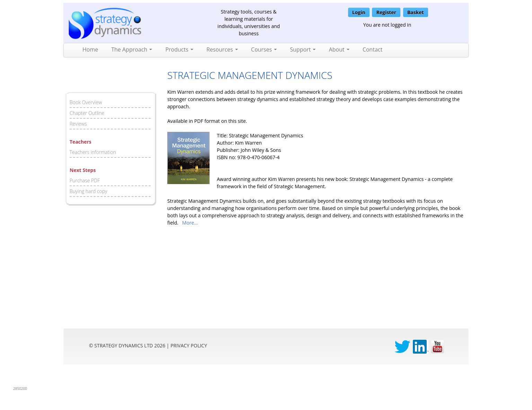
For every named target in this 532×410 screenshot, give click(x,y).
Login (359, 12)
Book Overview (86, 102)
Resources (222, 49)
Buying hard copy (88, 191)
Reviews (78, 124)
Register (386, 12)
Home (90, 49)
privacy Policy (189, 345)
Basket (416, 12)
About (339, 49)
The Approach (132, 49)
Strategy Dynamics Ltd (123, 345)
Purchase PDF (85, 180)
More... (190, 223)
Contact (373, 49)
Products (179, 49)
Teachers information (93, 152)
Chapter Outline (87, 113)
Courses (264, 49)
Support (303, 49)
